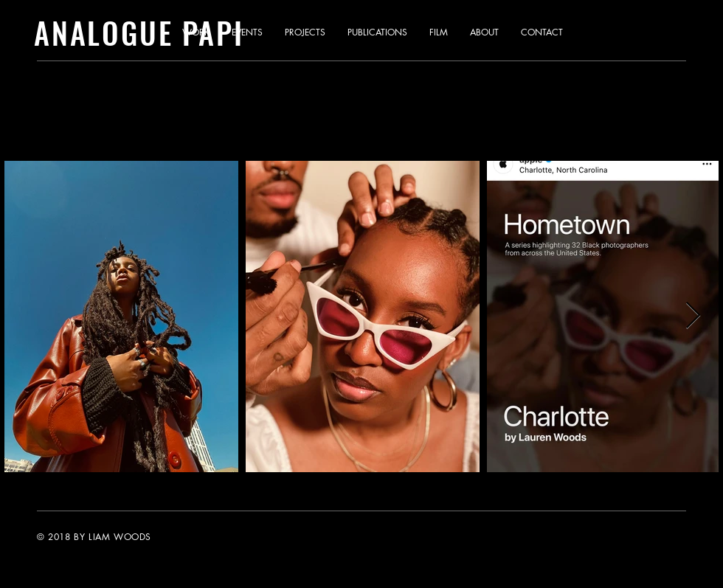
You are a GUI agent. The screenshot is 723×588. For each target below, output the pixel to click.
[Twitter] (602, 536)
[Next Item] (693, 316)
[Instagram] (633, 536)
